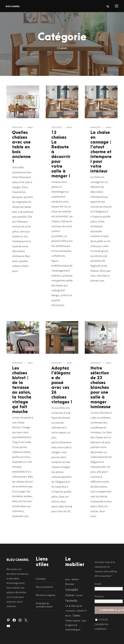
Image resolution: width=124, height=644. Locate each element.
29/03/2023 (96, 363)
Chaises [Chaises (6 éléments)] (70, 595)
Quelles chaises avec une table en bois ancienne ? (21, 147)
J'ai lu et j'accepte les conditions (101, 624)
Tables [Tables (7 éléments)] (76, 615)
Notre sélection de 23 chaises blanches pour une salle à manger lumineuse (101, 388)
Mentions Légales (46, 595)
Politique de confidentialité (44, 605)
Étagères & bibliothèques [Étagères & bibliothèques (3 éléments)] (73, 627)
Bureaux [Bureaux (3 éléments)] (70, 584)
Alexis (30, 127)
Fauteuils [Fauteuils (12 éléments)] (71, 601)
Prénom (99, 596)
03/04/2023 (57, 363)
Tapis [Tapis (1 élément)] (84, 621)
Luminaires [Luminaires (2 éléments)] (71, 611)
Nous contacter (44, 587)
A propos (41, 579)
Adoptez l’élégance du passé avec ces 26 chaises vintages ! (62, 385)
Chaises (30, 113)
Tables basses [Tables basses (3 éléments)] (73, 621)
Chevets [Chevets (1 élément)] (79, 595)
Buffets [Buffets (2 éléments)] (75, 579)
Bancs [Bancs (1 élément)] (68, 579)
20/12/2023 (57, 127)
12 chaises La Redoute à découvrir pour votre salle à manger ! (61, 154)
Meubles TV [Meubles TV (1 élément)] (82, 611)
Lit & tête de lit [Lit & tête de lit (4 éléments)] (74, 606)
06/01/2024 (17, 127)
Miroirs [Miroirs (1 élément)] (68, 616)
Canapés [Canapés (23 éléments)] (72, 589)
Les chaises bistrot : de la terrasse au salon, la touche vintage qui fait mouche (22, 390)
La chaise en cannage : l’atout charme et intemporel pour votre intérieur (101, 152)
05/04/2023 (17, 363)
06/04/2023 (96, 127)
